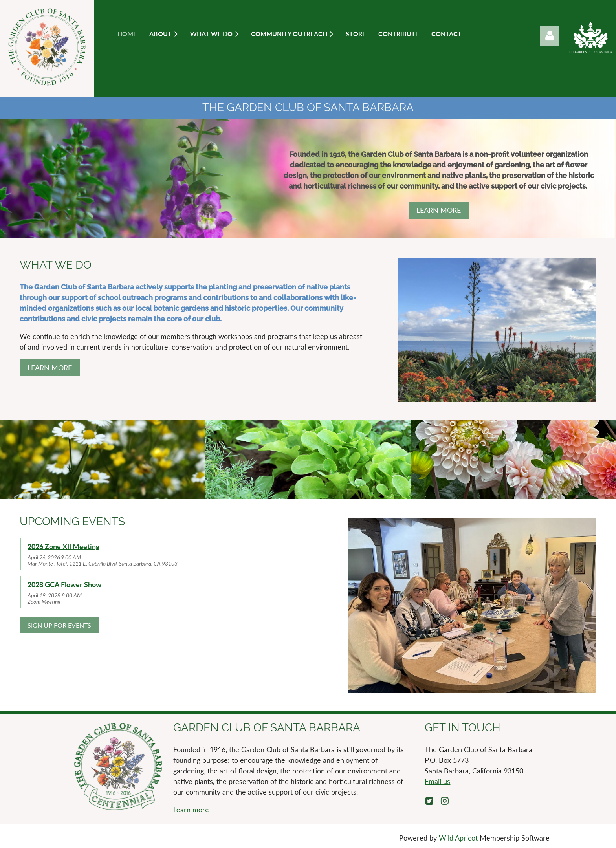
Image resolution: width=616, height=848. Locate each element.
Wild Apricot (458, 838)
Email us (437, 781)
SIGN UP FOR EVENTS (59, 625)
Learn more (191, 810)
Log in (550, 36)
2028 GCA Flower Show (64, 584)
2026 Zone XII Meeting (64, 546)
